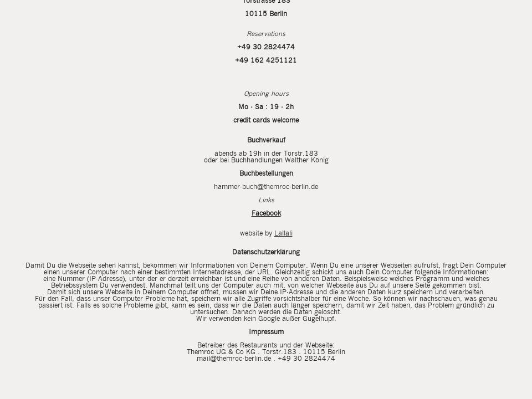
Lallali (283, 234)
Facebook (266, 214)
